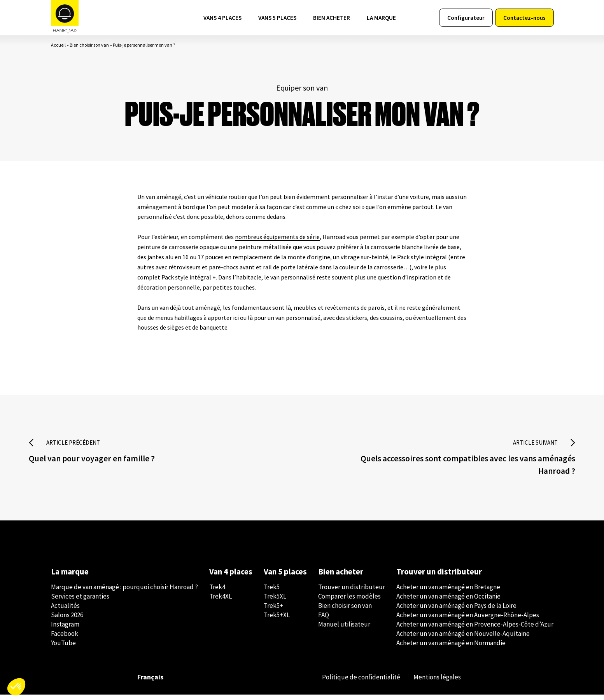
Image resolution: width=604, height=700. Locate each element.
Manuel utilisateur (344, 630)
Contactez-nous (524, 20)
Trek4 (217, 592)
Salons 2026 (67, 620)
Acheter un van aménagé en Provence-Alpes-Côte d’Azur (475, 630)
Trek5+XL (277, 620)
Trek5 (272, 592)
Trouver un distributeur (352, 592)
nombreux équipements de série (277, 240)
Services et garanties (80, 602)
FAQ (324, 620)
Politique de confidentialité (356, 683)
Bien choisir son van (89, 48)
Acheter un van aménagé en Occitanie (448, 602)
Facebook (65, 639)
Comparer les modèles (349, 602)
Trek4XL (221, 602)
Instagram (65, 630)
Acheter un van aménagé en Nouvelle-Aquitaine (463, 639)
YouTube (63, 648)
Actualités (65, 611)
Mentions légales (436, 683)
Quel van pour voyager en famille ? (96, 462)
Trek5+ (273, 611)
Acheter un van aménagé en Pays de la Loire (456, 611)
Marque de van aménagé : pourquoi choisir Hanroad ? (124, 592)
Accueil (58, 48)
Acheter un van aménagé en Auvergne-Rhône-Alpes (468, 620)
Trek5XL (275, 602)
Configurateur (466, 20)
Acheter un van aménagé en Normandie (451, 648)
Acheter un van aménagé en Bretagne (448, 592)
